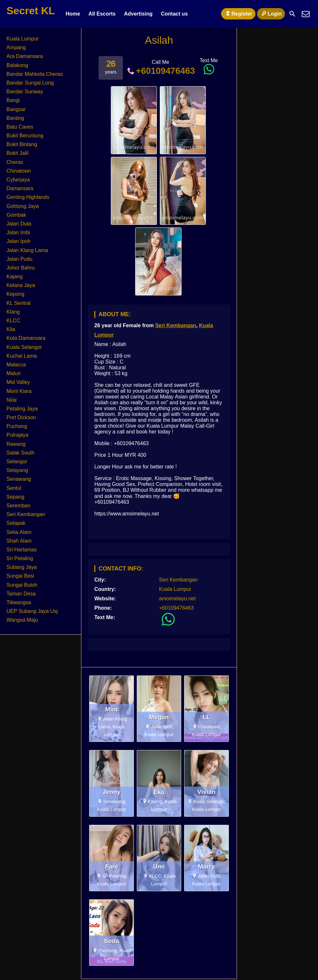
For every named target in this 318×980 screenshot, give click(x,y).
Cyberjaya (18, 180)
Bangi (13, 100)
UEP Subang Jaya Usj (32, 611)
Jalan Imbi (18, 232)
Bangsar (16, 109)
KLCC (13, 321)
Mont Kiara (19, 391)
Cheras (15, 162)
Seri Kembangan (176, 325)
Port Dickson (21, 417)
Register (238, 14)
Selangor (17, 461)
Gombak (16, 215)
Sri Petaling (20, 558)
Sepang (15, 497)
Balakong (17, 65)
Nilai (12, 400)
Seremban (18, 506)
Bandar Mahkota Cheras (35, 74)
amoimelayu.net (177, 599)
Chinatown (19, 171)
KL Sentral (18, 303)
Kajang (15, 277)
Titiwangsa (19, 602)
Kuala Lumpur (175, 589)
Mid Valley (18, 382)
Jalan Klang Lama (27, 250)
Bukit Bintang (22, 144)
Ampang (16, 47)
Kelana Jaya (21, 285)
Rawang (16, 444)
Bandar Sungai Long (30, 83)
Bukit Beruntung (25, 136)
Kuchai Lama (22, 356)
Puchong (17, 426)
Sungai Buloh (22, 585)
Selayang (17, 470)
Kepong (15, 294)
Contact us (174, 14)
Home (73, 14)
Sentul (14, 488)
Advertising (138, 14)
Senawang (19, 479)
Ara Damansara (25, 56)
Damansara (20, 188)
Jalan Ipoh (18, 241)
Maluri (14, 373)
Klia (11, 329)
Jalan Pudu (19, 259)
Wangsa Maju (22, 620)
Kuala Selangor (24, 347)
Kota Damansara (26, 338)
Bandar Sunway (25, 92)
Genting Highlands (28, 197)
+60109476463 (161, 71)
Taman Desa (21, 594)
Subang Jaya (22, 567)
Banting (15, 118)
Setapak (16, 523)
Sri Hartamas (22, 550)
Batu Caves (20, 127)
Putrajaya (18, 435)
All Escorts (102, 14)
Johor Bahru (21, 268)
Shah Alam (19, 541)
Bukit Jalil (18, 153)
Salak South (20, 453)
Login (271, 14)
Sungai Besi (20, 576)
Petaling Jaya (22, 409)
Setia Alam (19, 532)
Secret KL (31, 11)
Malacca (16, 365)
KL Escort (106, 525)
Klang (13, 312)
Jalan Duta (19, 224)
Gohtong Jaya (23, 206)
